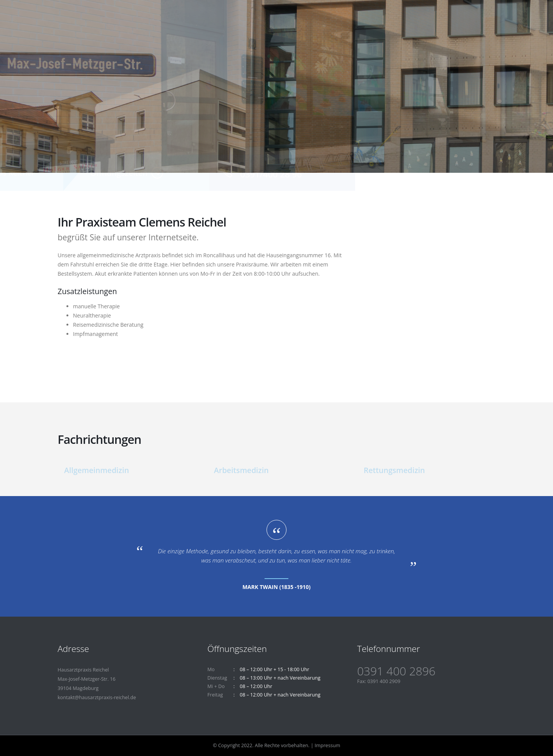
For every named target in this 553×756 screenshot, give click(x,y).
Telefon (390, 166)
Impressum (327, 745)
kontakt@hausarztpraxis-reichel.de (97, 697)
